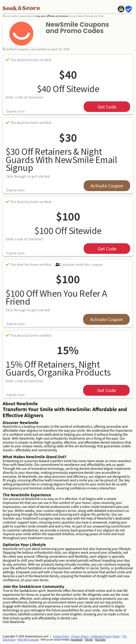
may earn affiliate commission (52, 16)
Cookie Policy (61, 636)
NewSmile (17, 622)
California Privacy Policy (105, 636)
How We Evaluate (28, 639)
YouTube (100, 639)
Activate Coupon (107, 186)
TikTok (89, 639)
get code (107, 107)
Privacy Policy (80, 636)
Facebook (77, 639)
